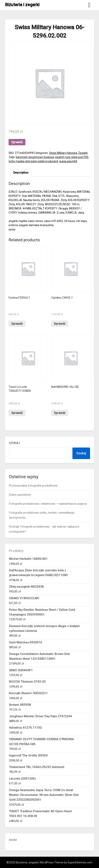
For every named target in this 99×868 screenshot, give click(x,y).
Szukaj (14, 443)
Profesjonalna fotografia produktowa (33, 486)
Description (21, 173)
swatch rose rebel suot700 (72, 157)
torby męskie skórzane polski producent (33, 161)
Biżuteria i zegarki (22, 5)
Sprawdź (17, 142)
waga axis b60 (68, 161)
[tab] (21, 173)
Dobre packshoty (20, 495)
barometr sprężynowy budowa (35, 157)
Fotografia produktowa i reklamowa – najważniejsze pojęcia (48, 504)
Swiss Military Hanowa (63, 153)
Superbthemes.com (80, 862)
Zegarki (83, 153)
